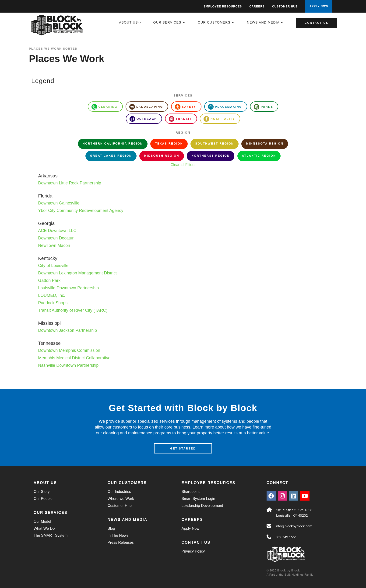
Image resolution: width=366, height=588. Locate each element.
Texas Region (169, 144)
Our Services (170, 22)
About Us (130, 22)
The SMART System (51, 535)
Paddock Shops (53, 303)
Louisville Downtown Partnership (68, 288)
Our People (43, 499)
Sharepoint (191, 492)
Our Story (42, 492)
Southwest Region (215, 144)
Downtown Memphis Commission (69, 350)
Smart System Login (198, 499)
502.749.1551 (286, 537)
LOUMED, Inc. (52, 295)
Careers (257, 7)
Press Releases (121, 542)
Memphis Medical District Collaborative (74, 358)
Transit (180, 119)
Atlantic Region (259, 156)
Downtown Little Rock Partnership (70, 183)
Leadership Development (202, 506)
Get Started (183, 449)
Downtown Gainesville (59, 203)
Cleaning (105, 107)
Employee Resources (223, 7)
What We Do (44, 528)
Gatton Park (49, 280)
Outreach (143, 119)
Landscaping (146, 107)
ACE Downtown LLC (57, 231)
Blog (111, 528)
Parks (263, 107)
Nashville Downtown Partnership (68, 365)
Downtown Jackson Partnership (67, 330)
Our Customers (216, 22)
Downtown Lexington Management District (77, 273)
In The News (118, 535)
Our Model (42, 521)
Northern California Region (113, 144)
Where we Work (121, 499)
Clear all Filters (183, 165)
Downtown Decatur (56, 238)
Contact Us (317, 23)
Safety (186, 107)
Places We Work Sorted (53, 49)
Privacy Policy (193, 551)
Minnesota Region (265, 144)
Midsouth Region (162, 156)
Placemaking (225, 107)
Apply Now (190, 528)
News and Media (266, 22)
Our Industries (119, 492)
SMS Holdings (294, 575)
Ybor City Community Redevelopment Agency (81, 211)
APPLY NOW (319, 6)
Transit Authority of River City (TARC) (73, 310)
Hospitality (219, 119)
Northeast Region (211, 156)
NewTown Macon (54, 246)
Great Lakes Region (111, 156)
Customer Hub (285, 7)
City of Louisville (53, 266)
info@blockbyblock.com (294, 526)
